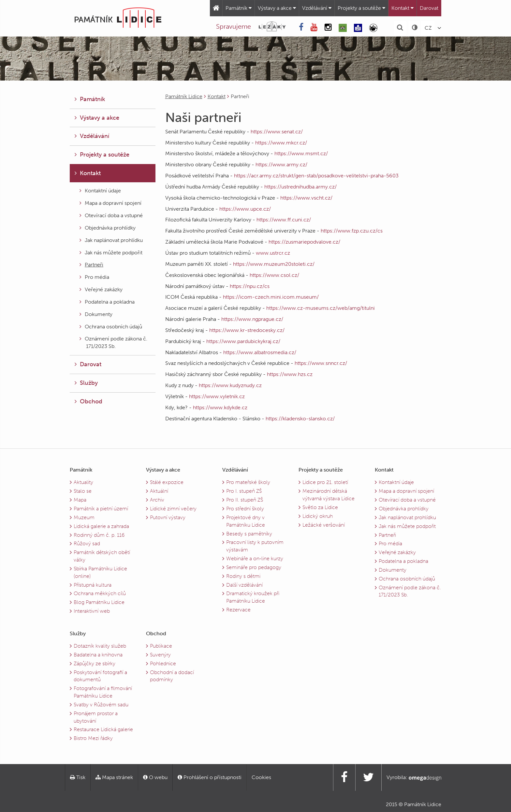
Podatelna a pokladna (107, 302)
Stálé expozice (167, 482)
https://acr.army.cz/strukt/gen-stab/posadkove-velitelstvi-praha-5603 (316, 176)
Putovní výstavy (168, 517)
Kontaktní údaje (100, 191)
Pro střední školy (245, 509)
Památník (239, 8)
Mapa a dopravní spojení (110, 203)
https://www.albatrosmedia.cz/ (260, 352)
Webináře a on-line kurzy (255, 558)
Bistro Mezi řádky (93, 738)
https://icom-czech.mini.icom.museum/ (271, 297)
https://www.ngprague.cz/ (252, 319)
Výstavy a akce (277, 8)
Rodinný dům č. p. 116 (99, 535)
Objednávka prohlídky (108, 228)
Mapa (80, 500)
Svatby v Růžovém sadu (101, 705)
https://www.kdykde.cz (220, 407)
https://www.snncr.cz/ (321, 363)
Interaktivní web (92, 611)
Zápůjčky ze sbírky (95, 663)
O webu (155, 777)
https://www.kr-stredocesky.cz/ (247, 330)
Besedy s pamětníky (249, 534)
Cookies (261, 777)
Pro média (94, 277)
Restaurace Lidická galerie (103, 729)
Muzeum (84, 517)
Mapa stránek (114, 777)
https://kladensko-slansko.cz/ (300, 419)
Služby (86, 383)
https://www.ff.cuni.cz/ (284, 220)
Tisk (78, 777)
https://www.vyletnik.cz (217, 396)
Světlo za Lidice (320, 507)
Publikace (161, 646)
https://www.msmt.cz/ (301, 153)
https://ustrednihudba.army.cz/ (300, 187)
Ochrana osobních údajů (111, 327)
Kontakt (402, 8)
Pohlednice (163, 663)
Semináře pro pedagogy (254, 567)
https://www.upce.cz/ (245, 209)
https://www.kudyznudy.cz (230, 385)
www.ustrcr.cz (273, 253)
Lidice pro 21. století (325, 482)
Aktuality (83, 482)
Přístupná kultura (93, 585)
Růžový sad (87, 543)
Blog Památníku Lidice (99, 602)
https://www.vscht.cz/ (306, 198)
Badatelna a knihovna (98, 655)
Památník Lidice (184, 96)
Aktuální (159, 491)
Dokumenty (96, 314)
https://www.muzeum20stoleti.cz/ (274, 264)
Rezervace (238, 610)
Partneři (91, 265)
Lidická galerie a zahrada (101, 526)
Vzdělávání (317, 8)
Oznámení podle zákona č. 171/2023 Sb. (113, 342)
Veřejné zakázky (101, 289)
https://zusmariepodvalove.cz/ (304, 242)
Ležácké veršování (324, 525)
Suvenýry (160, 655)
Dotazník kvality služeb (100, 646)
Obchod (88, 401)
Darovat (429, 8)
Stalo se (83, 491)
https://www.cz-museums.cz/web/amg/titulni (321, 308)
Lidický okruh (318, 516)
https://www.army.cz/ (281, 165)
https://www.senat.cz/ (277, 132)
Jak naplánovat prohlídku (111, 240)
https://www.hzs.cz (290, 374)
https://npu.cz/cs (250, 286)
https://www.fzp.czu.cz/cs (352, 231)
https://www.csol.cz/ (274, 275)
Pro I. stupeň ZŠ (244, 491)
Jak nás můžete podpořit (111, 253)
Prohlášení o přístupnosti (210, 777)
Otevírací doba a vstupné (111, 215)
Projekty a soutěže (361, 8)
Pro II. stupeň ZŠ (245, 500)
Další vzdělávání (244, 585)
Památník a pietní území (101, 509)
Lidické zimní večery (173, 509)
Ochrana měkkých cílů (100, 593)
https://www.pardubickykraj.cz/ (243, 341)
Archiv (157, 500)
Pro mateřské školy (248, 482)
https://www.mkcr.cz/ (281, 143)
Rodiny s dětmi (243, 576)
